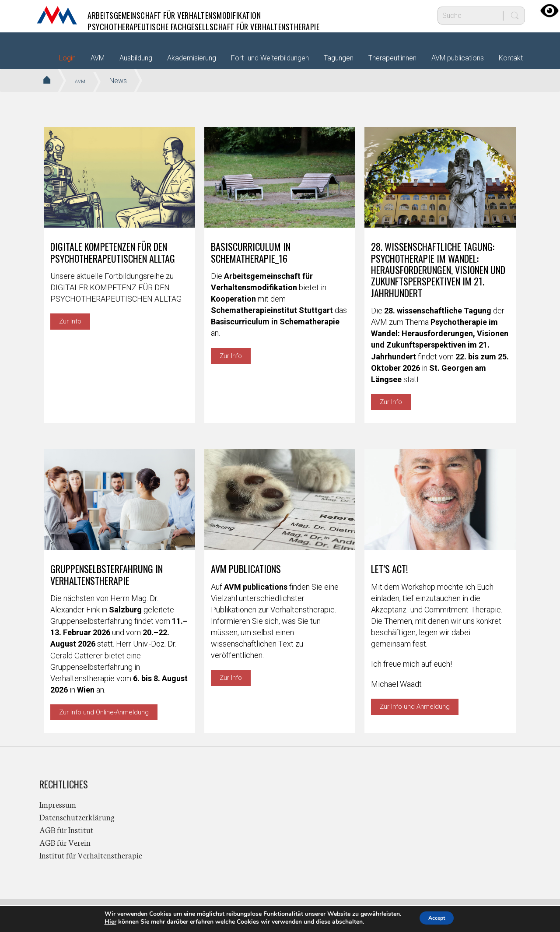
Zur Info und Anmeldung (415, 707)
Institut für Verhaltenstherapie (91, 855)
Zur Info (70, 321)
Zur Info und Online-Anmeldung (104, 712)
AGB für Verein (65, 842)
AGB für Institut (66, 830)
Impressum (58, 804)
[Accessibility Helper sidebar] (549, 11)
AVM (57, 15)
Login (67, 58)
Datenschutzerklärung (77, 817)
